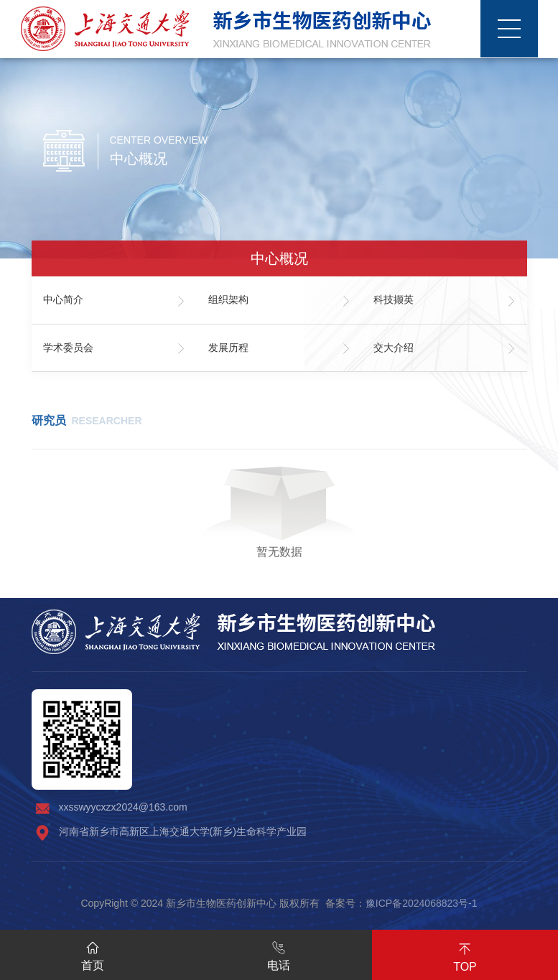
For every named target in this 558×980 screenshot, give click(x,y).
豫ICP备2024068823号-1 (422, 903)
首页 (93, 953)
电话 (279, 953)
